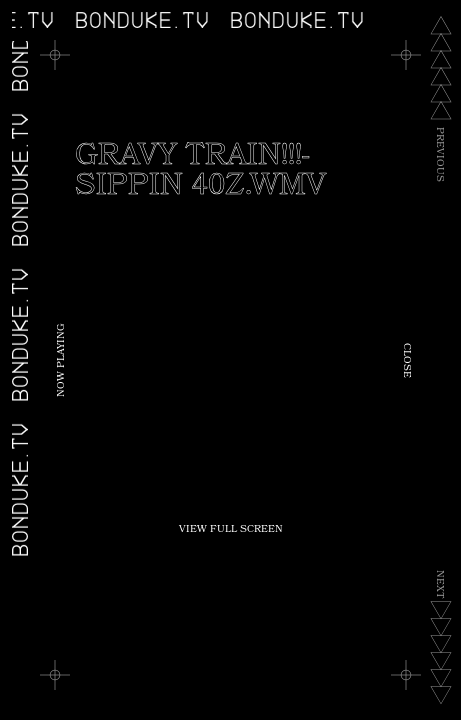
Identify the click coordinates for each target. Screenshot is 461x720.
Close (406, 360)
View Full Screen (231, 530)
